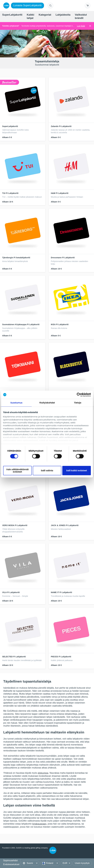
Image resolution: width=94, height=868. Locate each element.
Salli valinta (47, 471)
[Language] (30, 863)
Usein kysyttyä (82, 863)
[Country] (50, 863)
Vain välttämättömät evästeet (17, 470)
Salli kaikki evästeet (76, 471)
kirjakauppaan (39, 824)
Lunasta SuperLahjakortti (27, 5)
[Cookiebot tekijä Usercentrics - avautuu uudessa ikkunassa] (79, 395)
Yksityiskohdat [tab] (47, 403)
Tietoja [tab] (78, 403)
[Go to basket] (88, 6)
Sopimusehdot (10, 861)
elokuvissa (43, 773)
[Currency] (66, 863)
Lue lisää (81, 26)
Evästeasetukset (11, 864)
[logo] (6, 6)
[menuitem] (12, 15)
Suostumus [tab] (16, 403)
